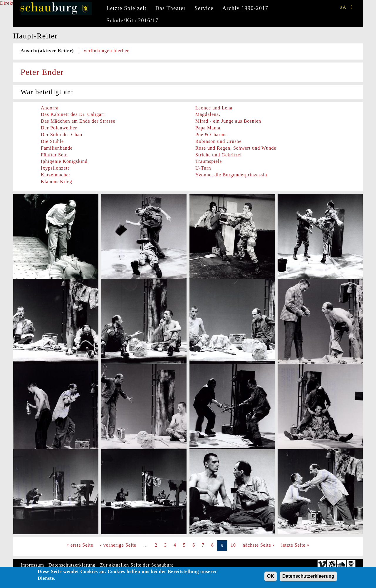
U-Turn (203, 168)
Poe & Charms (211, 135)
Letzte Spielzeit (127, 8)
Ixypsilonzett (55, 168)
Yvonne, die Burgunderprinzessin (231, 175)
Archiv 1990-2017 (245, 8)
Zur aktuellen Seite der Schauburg (137, 565)
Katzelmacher (56, 175)
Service (204, 8)
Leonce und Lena (214, 108)
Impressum (32, 565)
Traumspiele (209, 161)
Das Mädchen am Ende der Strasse (78, 121)
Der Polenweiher (59, 128)
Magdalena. (208, 114)
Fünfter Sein (54, 155)
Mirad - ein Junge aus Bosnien (228, 121)
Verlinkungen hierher (106, 51)
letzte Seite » (295, 545)
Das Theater (171, 8)
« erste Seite (80, 545)
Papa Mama (208, 128)
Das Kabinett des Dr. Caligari (73, 114)
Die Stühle (52, 141)
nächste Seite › (258, 545)
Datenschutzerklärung (72, 565)
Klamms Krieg (57, 181)
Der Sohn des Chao (62, 135)
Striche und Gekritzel (219, 155)
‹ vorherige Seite (118, 545)
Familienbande (57, 148)
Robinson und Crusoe (219, 141)
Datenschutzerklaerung (308, 578)
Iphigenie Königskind (64, 161)
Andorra (50, 108)
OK (271, 578)
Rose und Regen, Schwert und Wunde (236, 148)
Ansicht (47, 51)
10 (233, 545)
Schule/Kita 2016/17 (133, 21)
